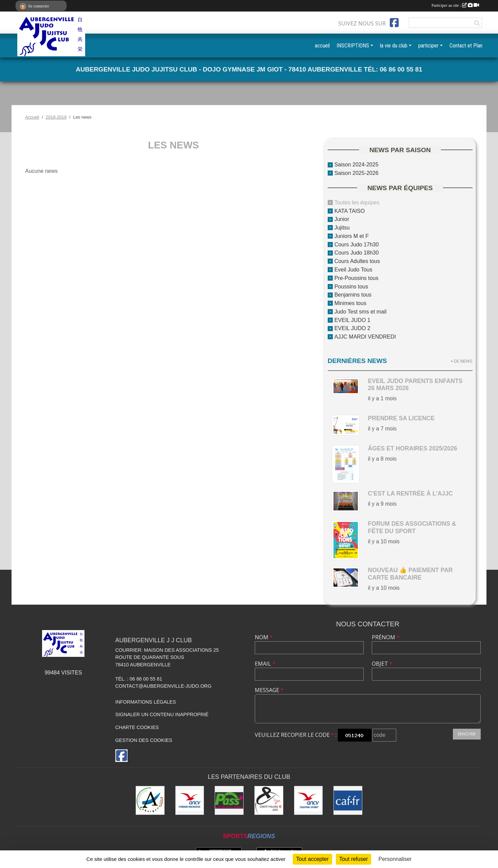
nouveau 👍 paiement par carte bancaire (410, 574)
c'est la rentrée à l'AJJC (410, 493)
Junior (342, 219)
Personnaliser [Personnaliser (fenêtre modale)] (395, 859)
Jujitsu (342, 228)
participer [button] (428, 46)
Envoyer (467, 734)
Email (265, 664)
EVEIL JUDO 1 (352, 320)
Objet (382, 664)
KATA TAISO (350, 211)
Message (269, 690)
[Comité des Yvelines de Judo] (269, 800)
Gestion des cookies (144, 740)
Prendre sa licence (401, 418)
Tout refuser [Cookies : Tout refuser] (353, 859)
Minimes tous (350, 303)
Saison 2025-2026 (357, 173)
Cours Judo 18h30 (357, 253)
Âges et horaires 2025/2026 (412, 448)
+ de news (462, 361)
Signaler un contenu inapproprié (162, 714)
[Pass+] (229, 800)
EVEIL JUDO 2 (352, 328)
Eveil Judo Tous (353, 270)
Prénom (386, 637)
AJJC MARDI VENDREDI (365, 337)
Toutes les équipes (357, 203)
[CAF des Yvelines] (348, 800)
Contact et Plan (466, 46)
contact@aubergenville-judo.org (164, 686)
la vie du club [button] (394, 46)
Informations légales (146, 702)
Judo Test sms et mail (361, 312)
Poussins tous (351, 286)
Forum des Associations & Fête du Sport (412, 527)
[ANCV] (190, 800)
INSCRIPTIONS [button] (353, 46)
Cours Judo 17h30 (357, 244)
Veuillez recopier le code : (296, 735)
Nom (264, 637)
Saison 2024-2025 (357, 165)
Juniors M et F (352, 236)
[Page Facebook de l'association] (394, 23)
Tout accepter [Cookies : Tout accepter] (312, 859)
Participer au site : (455, 5)
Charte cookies (137, 727)
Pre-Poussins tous (357, 278)
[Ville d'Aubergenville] (150, 800)
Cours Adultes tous (357, 261)
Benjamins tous (353, 295)
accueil (322, 46)
